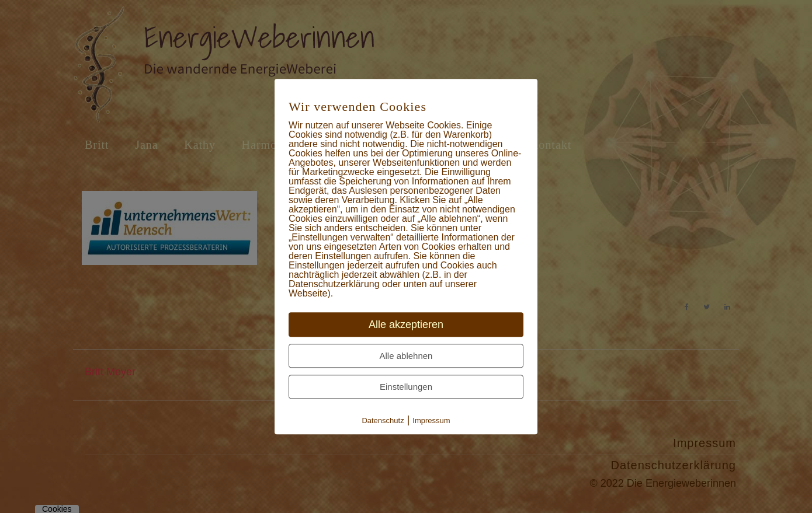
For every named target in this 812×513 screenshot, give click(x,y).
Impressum (431, 420)
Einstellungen (406, 387)
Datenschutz (383, 420)
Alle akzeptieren (406, 324)
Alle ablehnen (406, 356)
